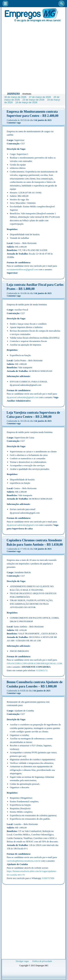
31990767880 (48, 878)
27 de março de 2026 (40, 97)
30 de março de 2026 (15, 97)
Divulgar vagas (22, 961)
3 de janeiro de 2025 (43, 120)
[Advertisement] (33, 56)
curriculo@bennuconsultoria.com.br (24, 861)
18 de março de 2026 (26, 102)
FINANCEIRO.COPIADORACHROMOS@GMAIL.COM (34, 663)
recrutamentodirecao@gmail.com (22, 269)
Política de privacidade (42, 961)
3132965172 (42, 670)
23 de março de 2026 (33, 100)
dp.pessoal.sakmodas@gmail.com (23, 397)
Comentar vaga (14, 123)
